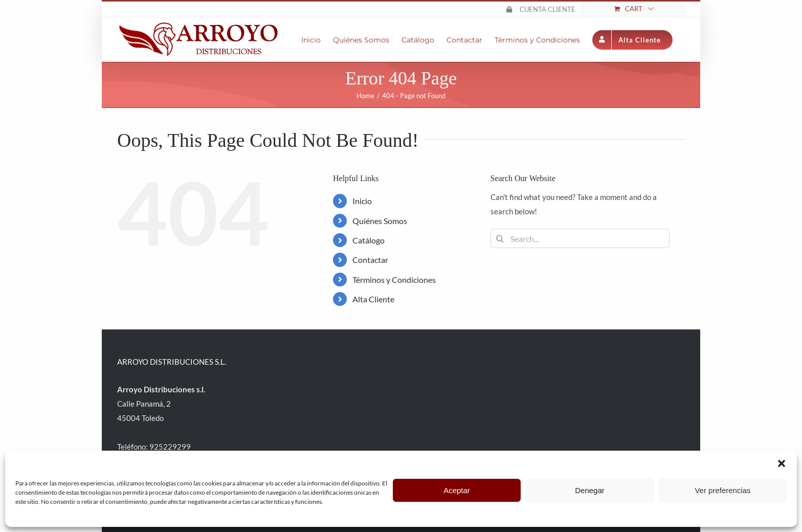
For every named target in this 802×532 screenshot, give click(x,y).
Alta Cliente (373, 299)
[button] (782, 463)
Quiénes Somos (380, 221)
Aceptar (457, 490)
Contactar (370, 260)
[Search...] (580, 238)
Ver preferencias (722, 490)
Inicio (362, 201)
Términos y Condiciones (394, 280)
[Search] (500, 238)
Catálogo (369, 240)
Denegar (590, 490)
